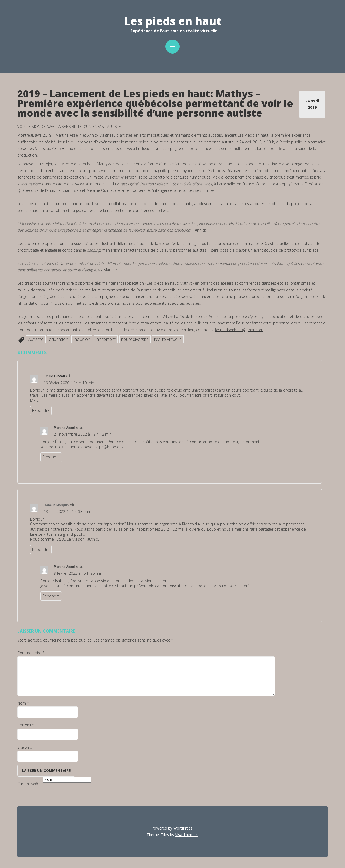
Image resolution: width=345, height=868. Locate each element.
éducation (59, 339)
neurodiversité (135, 339)
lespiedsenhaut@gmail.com (239, 330)
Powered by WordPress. (172, 828)
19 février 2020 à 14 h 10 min (69, 383)
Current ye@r (30, 784)
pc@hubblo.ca (112, 447)
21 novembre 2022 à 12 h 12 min (83, 434)
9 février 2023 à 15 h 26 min (78, 573)
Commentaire (31, 653)
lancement (106, 339)
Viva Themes (186, 835)
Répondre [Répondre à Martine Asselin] (51, 457)
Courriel (26, 725)
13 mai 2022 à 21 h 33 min (67, 512)
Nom (23, 703)
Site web (25, 747)
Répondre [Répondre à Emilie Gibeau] (41, 410)
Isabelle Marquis (56, 505)
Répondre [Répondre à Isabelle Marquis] (41, 549)
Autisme (36, 339)
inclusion (82, 339)
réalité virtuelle (168, 339)
